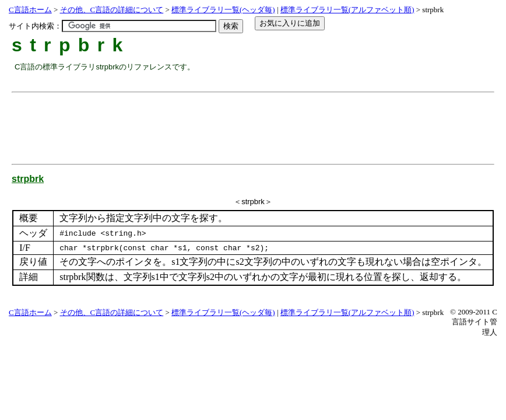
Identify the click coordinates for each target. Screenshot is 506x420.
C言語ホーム (30, 10)
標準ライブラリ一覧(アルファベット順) (347, 10)
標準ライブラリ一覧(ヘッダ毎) (223, 10)
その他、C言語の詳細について (112, 10)
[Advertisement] (227, 124)
